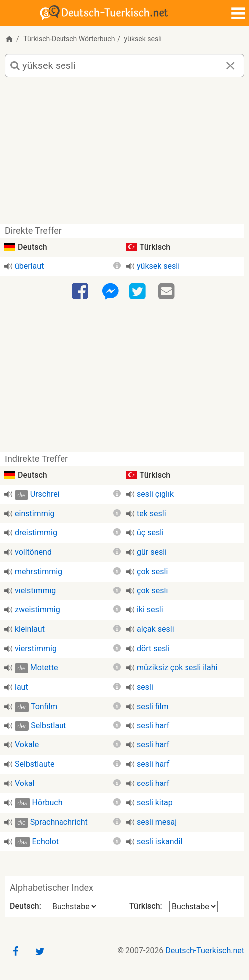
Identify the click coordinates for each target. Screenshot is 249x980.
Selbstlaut (48, 726)
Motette (44, 668)
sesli (145, 687)
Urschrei (45, 494)
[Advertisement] (124, 154)
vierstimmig (36, 648)
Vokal (25, 783)
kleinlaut (30, 629)
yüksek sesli (158, 266)
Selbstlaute (34, 764)
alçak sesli (156, 629)
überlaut (29, 266)
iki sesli (150, 610)
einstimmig (35, 513)
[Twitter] (139, 292)
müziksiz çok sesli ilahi (177, 668)
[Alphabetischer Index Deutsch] (74, 906)
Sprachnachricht (59, 822)
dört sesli (153, 648)
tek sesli (152, 513)
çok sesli (152, 571)
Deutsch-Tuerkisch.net (205, 950)
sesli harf (153, 726)
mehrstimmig (38, 571)
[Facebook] (81, 292)
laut (22, 687)
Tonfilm (44, 706)
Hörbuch (47, 803)
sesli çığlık (155, 494)
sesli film (153, 706)
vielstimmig (35, 591)
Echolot (46, 841)
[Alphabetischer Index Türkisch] (193, 906)
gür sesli (152, 552)
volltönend (33, 552)
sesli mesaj (157, 822)
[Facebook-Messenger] (110, 292)
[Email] (168, 292)
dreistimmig (36, 533)
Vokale (27, 745)
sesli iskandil (159, 841)
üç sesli (150, 533)
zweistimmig (37, 610)
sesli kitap (155, 803)
